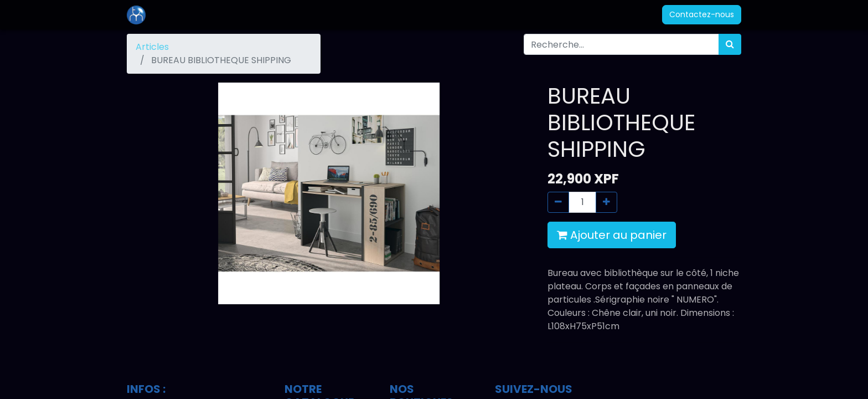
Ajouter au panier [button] (612, 235)
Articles (152, 47)
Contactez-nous (702, 14)
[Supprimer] (558, 202)
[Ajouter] (606, 202)
